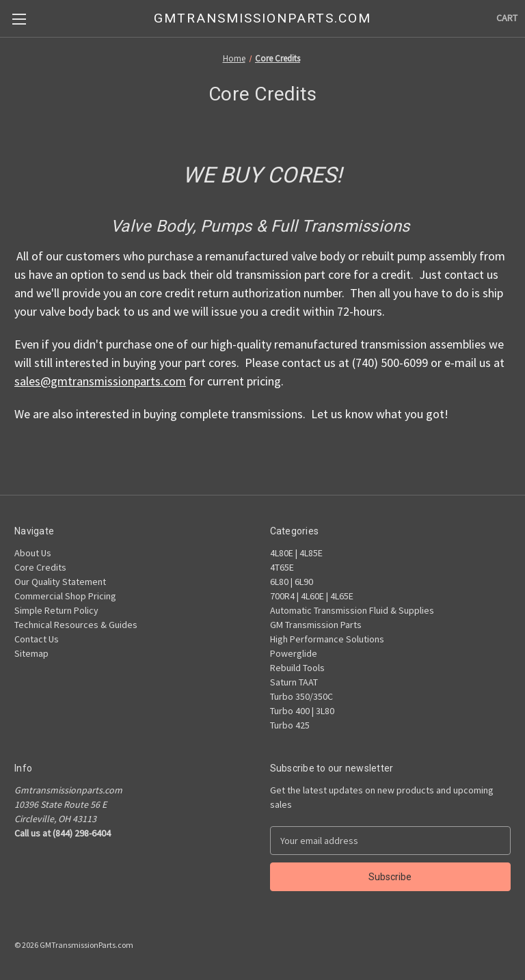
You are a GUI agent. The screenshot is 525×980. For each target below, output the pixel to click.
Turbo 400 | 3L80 (302, 711)
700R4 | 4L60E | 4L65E (312, 596)
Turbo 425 (290, 725)
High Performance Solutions (327, 639)
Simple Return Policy (56, 610)
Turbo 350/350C (301, 696)
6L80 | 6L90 (292, 582)
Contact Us (37, 639)
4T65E (282, 567)
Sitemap (31, 653)
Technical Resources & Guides (76, 625)
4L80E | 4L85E (296, 553)
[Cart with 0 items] (507, 18)
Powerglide (294, 653)
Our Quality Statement (60, 582)
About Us (33, 553)
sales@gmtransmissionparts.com (100, 381)
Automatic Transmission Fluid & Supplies (352, 610)
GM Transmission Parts (316, 625)
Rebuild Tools (297, 668)
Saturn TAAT (294, 682)
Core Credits (40, 567)
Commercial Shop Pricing (65, 596)
